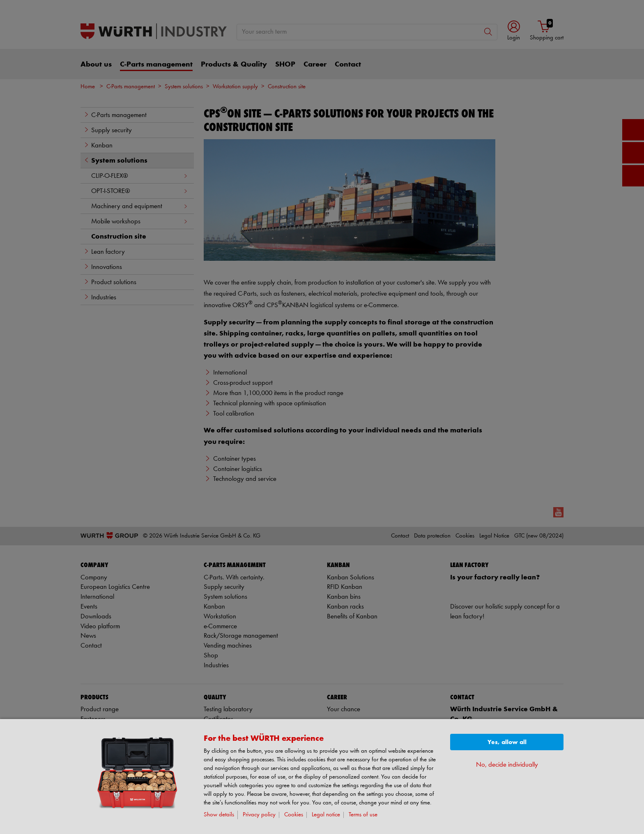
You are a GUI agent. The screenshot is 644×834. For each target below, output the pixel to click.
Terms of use (363, 815)
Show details (219, 815)
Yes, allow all (507, 742)
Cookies (294, 815)
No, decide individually (507, 765)
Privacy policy (259, 815)
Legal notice (326, 815)
